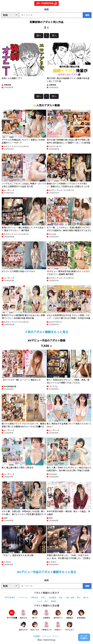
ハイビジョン (23, 598)
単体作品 (35, 598)
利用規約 (37, 636)
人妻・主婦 (70, 598)
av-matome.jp (47, 3)
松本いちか (35, 626)
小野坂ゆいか (46, 626)
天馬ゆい (58, 626)
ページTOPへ (84, 637)
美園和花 (70, 614)
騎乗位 (54, 601)
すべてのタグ (10, 598)
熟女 (79, 598)
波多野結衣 (81, 614)
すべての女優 (12, 614)
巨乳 (61, 598)
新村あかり (58, 614)
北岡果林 (46, 614)
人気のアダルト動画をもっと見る (46, 332)
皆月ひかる (23, 626)
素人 (46, 601)
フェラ (39, 601)
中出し (44, 598)
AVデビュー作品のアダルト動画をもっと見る (47, 572)
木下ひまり (70, 626)
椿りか (35, 614)
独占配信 (53, 598)
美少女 (86, 598)
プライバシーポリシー (51, 636)
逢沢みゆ (23, 614)
